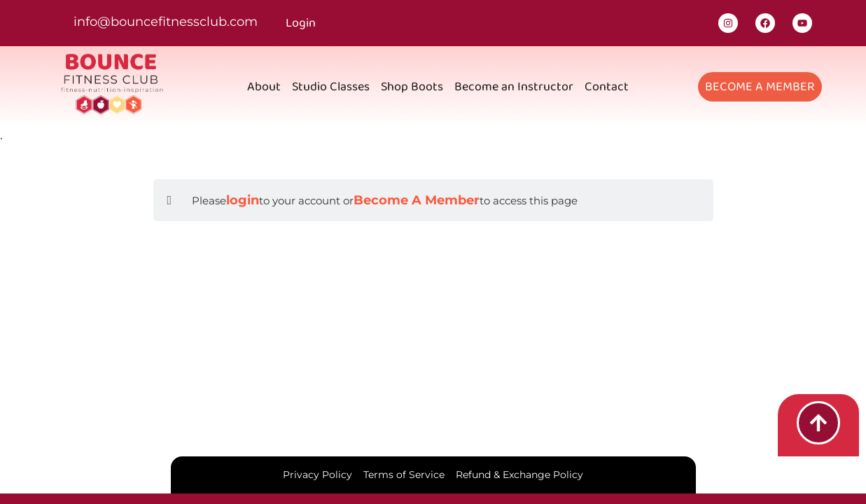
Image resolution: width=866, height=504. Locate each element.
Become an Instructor (514, 87)
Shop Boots (412, 87)
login (243, 200)
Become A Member (417, 200)
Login (301, 23)
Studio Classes (331, 87)
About (264, 87)
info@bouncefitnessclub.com (166, 22)
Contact (607, 87)
